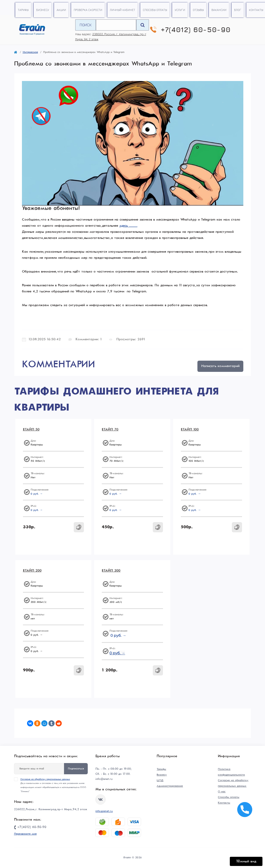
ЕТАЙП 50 (31, 430)
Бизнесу (43, 10)
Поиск (86, 25)
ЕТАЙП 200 (32, 571)
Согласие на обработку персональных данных (45, 779)
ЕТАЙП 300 (111, 571)
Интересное (30, 52)
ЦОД (160, 780)
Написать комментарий (220, 366)
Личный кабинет (123, 10)
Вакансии (219, 10)
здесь (124, 226)
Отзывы (198, 10)
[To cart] (79, 527)
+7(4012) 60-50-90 (196, 30)
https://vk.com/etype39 (100, 799)
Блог (238, 10)
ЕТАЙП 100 (190, 430)
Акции (61, 10)
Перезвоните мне (25, 834)
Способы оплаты (155, 10)
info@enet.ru (104, 811)
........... (133, 226)
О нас (222, 792)
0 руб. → (37, 494)
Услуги (180, 10)
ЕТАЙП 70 (110, 430)
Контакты (256, 10)
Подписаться (76, 769)
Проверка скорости (88, 10)
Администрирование (170, 786)
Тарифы (23, 10)
